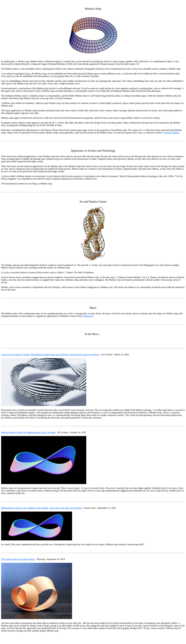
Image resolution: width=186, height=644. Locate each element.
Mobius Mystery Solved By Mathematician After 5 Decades (28, 432)
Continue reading (171, 133)
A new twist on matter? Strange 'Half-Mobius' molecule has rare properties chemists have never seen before (50, 355)
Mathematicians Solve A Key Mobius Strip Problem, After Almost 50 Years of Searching (41, 508)
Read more (89, 316)
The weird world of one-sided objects (18, 559)
